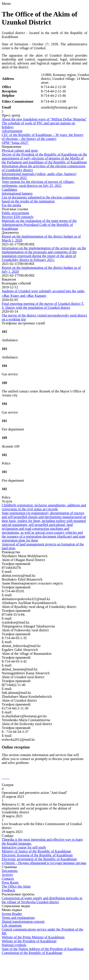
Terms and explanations (18, 918)
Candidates (9, 190)
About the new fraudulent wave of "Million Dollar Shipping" (44, 119)
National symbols (14, 945)
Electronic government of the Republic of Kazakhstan (39, 859)
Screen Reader (12, 914)
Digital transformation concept (23, 922)
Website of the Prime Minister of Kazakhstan (33, 937)
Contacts (8, 879)
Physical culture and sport (20, 150)
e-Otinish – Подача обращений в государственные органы (44, 863)
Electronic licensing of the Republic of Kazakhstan (37, 855)
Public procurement (15, 213)
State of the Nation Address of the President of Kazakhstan (43, 949)
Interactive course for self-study (24, 847)
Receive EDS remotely (18, 217)
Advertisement (12, 131)
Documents (10, 871)
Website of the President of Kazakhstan (29, 941)
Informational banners (17, 193)
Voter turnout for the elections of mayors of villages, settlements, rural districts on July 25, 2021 (38, 184)
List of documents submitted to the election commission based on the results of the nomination (41, 199)
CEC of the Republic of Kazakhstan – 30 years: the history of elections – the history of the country (43, 137)
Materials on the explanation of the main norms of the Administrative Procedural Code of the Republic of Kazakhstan (39, 225)
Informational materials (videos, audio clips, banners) (39, 174)
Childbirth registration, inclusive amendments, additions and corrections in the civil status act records (44, 507)
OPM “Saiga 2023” (15, 143)
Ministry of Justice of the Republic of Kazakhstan (36, 851)
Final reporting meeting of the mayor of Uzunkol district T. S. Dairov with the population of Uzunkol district (43, 306)
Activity (7, 875)
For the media (11, 205)
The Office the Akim (16, 886)
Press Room (10, 882)
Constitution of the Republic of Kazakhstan (32, 953)
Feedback (8, 890)
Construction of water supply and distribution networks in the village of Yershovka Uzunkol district (42, 900)
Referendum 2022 (14, 178)
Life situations (12, 925)
